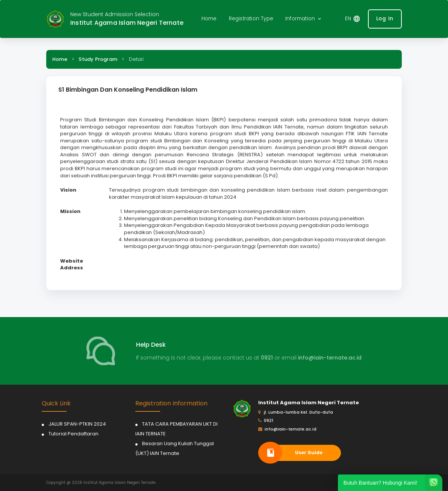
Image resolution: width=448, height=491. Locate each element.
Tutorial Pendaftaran (73, 434)
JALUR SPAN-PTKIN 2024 (77, 424)
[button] (304, 19)
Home (60, 59)
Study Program (98, 59)
